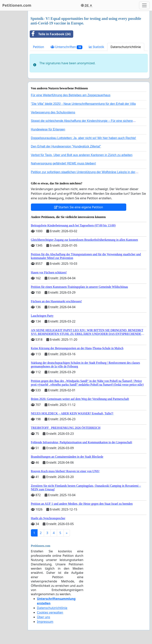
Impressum (45, 622)
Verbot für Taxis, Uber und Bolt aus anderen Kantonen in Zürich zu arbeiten (82, 155)
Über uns (44, 617)
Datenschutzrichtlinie (126, 47)
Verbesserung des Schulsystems (53, 112)
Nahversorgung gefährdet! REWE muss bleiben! (64, 163)
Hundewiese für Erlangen (48, 129)
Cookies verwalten (50, 612)
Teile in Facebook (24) (50, 34)
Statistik (97, 47)
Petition (39, 47)
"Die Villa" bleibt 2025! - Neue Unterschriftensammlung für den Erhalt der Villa (83, 104)
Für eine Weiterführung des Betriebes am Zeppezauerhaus (71, 95)
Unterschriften (66, 47)
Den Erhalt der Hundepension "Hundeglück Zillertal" (66, 146)
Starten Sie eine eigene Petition (79, 207)
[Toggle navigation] (144, 5)
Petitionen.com (17, 5)
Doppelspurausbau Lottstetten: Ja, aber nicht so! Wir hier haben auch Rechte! (83, 138)
